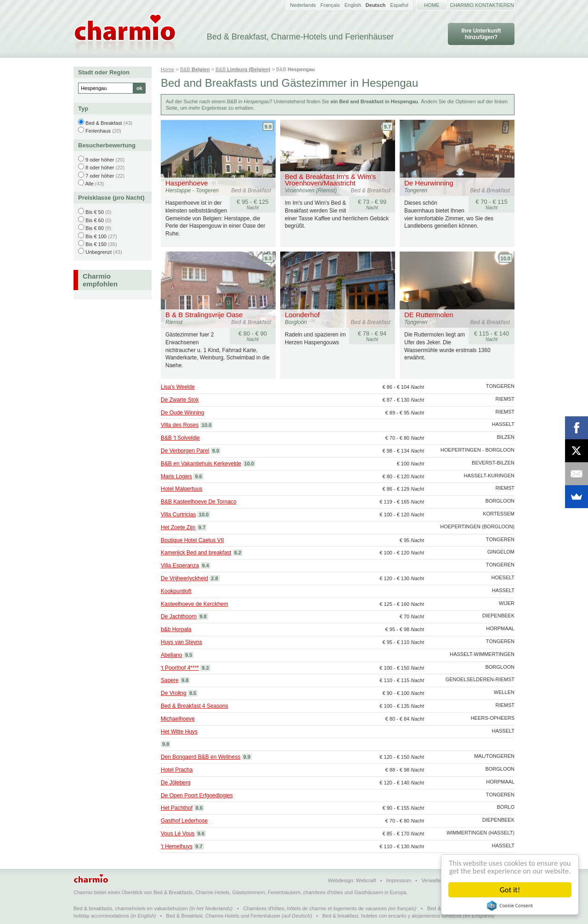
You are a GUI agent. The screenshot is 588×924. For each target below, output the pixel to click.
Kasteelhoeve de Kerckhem (195, 604)
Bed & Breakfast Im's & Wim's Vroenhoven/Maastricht (330, 180)
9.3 (268, 258)
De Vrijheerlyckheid (184, 578)
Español (399, 5)
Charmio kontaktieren (482, 5)
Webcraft (366, 880)
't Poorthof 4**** (180, 668)
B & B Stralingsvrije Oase (204, 315)
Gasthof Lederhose (184, 821)
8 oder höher (100, 168)
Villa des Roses (180, 425)
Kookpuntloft (176, 591)
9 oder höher (100, 160)
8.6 (199, 808)
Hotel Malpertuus (182, 489)
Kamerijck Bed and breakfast (196, 553)
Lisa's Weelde (178, 387)
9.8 (203, 616)
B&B (195, 69)
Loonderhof (302, 315)
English (353, 5)
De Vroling (174, 693)
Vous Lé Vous (178, 834)
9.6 (198, 476)
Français (330, 5)
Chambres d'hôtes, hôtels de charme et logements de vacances (315, 908)
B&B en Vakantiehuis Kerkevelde (201, 464)
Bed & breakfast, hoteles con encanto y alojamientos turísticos (392, 916)
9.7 (387, 127)
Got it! (510, 890)
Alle (89, 184)
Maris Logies (176, 476)
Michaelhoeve (178, 719)
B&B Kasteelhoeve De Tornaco (199, 502)
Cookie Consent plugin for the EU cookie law (510, 906)
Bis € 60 (95, 220)
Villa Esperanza (180, 566)
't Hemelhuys (177, 846)
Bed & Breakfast (104, 123)
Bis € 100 (96, 236)
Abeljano (172, 655)
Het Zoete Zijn (178, 527)
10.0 (506, 258)
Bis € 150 (96, 244)
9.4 (206, 566)
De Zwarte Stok (180, 400)
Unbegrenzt (99, 252)
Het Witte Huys (179, 732)
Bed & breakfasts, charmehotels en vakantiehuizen (131, 908)
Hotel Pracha (177, 770)
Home (432, 5)
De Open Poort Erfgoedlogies (197, 795)
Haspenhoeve (187, 183)
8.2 (238, 553)
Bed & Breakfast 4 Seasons (195, 706)
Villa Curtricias (178, 515)
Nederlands (303, 5)
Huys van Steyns (181, 642)
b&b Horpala (176, 629)
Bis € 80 (95, 228)
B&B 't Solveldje (180, 438)
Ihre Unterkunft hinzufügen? (481, 34)
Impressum (399, 880)
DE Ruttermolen (429, 315)
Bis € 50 (95, 212)
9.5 (189, 655)
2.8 (214, 578)
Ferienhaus (98, 131)
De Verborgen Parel (185, 451)
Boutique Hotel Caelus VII (192, 540)
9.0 (216, 451)
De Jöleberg (176, 783)
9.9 (268, 127)
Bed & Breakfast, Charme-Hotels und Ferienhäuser (223, 916)
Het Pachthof (177, 808)
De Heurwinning (429, 183)
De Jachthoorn (179, 616)
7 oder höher (100, 176)
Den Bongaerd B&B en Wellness (201, 757)
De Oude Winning (183, 413)
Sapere (170, 680)
